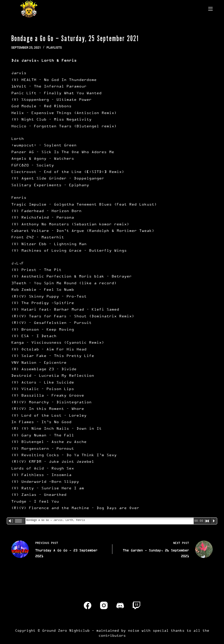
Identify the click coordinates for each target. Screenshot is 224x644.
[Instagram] (104, 605)
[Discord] (120, 605)
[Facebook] (88, 605)
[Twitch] (136, 605)
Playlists (54, 48)
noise (134, 630)
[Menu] (210, 9)
